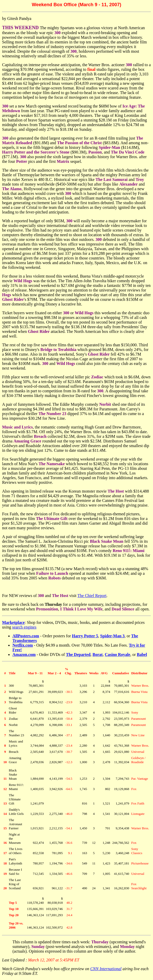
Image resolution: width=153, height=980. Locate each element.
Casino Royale (117, 654)
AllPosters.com (26, 636)
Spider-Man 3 (112, 636)
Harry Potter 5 (85, 636)
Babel (142, 654)
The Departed (78, 654)
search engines (24, 627)
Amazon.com (24, 654)
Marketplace (13, 622)
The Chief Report (92, 596)
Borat (98, 654)
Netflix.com (23, 645)
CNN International (106, 969)
